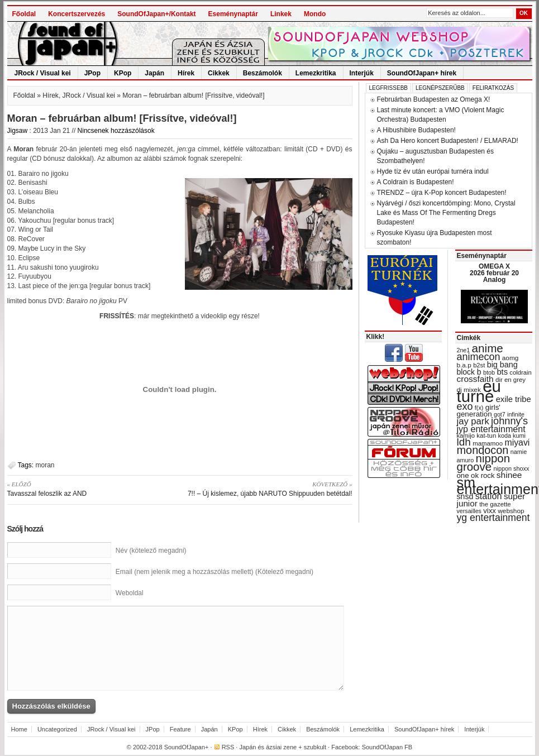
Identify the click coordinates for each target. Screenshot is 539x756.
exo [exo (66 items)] (465, 406)
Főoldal (24, 14)
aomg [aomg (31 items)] (511, 358)
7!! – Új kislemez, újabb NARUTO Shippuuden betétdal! (270, 489)
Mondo (315, 14)
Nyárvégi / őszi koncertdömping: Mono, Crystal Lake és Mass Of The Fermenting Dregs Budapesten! (446, 213)
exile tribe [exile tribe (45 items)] (514, 399)
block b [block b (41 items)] (469, 372)
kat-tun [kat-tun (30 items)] (486, 436)
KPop (123, 73)
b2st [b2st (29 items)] (479, 365)
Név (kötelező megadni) (151, 551)
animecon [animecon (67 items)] (479, 357)
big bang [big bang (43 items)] (502, 365)
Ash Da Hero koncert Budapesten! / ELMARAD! (448, 141)
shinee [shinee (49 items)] (509, 475)
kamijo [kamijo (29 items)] (466, 436)
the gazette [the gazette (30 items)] (495, 504)
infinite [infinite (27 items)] (516, 414)
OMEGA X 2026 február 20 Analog (494, 273)
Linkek (281, 14)
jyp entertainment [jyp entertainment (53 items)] (491, 429)
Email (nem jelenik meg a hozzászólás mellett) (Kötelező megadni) (214, 572)
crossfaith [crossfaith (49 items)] (475, 379)
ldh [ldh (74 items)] (464, 442)
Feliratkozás (493, 88)
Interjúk (362, 73)
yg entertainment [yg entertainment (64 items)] (493, 518)
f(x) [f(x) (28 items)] (479, 408)
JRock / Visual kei (43, 73)
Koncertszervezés (77, 14)
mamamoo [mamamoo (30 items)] (488, 443)
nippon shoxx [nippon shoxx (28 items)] (511, 468)
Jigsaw (18, 131)
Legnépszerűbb (440, 88)
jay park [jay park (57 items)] (473, 421)
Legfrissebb (388, 88)
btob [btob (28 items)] (489, 372)
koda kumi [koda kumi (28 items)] (512, 436)
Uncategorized (57, 729)
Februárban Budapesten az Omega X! (434, 99)
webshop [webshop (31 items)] (511, 511)
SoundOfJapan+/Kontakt (156, 14)
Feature (180, 729)
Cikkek (219, 73)
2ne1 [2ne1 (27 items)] (464, 350)
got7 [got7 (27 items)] (500, 414)
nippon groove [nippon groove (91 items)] (484, 462)
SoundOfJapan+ (187, 747)
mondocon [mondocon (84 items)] (483, 450)
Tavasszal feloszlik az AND (90, 489)
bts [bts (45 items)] (502, 372)
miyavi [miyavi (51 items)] (517, 442)
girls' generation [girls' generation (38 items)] (479, 411)
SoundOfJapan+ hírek (422, 73)
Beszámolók (263, 73)
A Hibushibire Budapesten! (416, 130)
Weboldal (130, 593)
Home (19, 729)
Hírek (186, 73)
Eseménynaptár (233, 14)
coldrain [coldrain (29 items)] (520, 372)
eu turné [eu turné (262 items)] (479, 391)
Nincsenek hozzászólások (116, 131)
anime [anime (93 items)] (488, 348)
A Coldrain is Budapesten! (416, 182)
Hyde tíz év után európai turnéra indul (433, 171)
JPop (92, 73)
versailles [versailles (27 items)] (469, 511)
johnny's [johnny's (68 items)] (509, 421)
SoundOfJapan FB (387, 747)
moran (45, 465)
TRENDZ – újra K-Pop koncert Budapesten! (442, 193)
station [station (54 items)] (489, 496)
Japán (154, 73)
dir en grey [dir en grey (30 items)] (511, 380)
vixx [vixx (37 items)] (490, 511)
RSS (228, 747)
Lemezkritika (316, 73)
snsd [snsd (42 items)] (465, 496)
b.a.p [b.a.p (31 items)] (464, 365)
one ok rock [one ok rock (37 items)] (476, 475)
